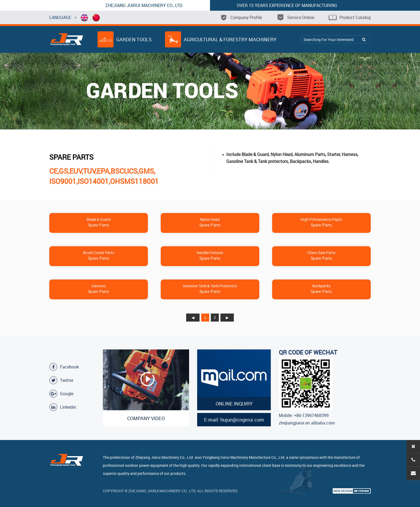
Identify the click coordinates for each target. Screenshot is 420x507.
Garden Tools (125, 39)
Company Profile (241, 17)
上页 (193, 318)
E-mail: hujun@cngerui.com (234, 420)
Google (61, 394)
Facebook (64, 367)
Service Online (295, 17)
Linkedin (63, 407)
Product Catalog (350, 17)
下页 (227, 318)
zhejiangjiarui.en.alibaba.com (307, 423)
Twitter (61, 380)
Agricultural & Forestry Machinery (221, 39)
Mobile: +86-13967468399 (304, 415)
